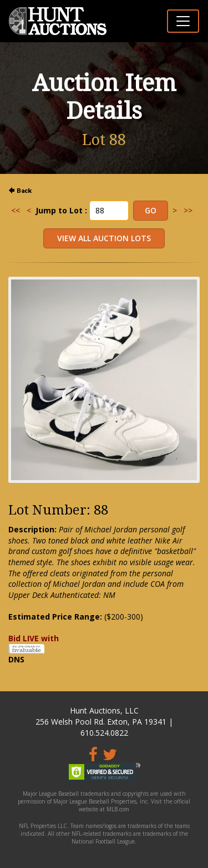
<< (16, 210)
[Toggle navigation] (183, 21)
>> (188, 210)
